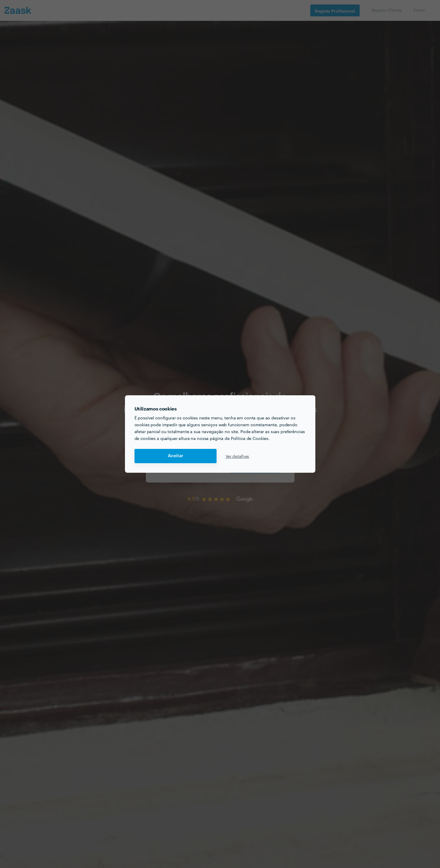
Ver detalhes (237, 456)
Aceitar (176, 456)
